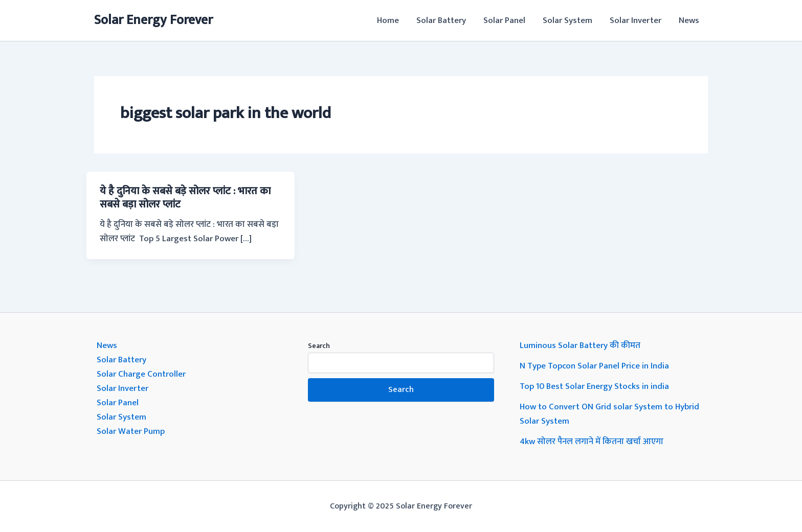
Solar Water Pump (131, 431)
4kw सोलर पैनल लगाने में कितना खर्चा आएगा (592, 442)
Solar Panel (504, 20)
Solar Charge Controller (141, 374)
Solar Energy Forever (153, 20)
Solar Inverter (636, 20)
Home (388, 20)
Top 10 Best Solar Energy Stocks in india (594, 386)
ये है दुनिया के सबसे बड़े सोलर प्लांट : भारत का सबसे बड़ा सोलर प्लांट (185, 198)
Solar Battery (441, 20)
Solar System (567, 20)
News (689, 20)
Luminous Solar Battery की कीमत (580, 345)
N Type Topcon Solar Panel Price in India (594, 366)
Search (319, 346)
